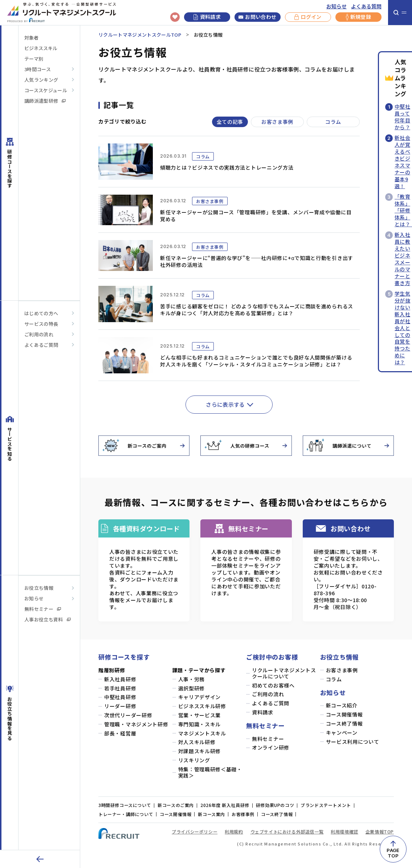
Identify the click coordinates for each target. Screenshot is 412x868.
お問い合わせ (257, 17)
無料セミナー (43, 609)
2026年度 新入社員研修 (225, 805)
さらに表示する (225, 404)
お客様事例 (243, 814)
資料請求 (207, 17)
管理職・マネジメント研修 (136, 724)
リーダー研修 (120, 706)
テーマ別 (34, 59)
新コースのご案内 (176, 805)
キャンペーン (342, 733)
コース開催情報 (344, 715)
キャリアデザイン (200, 697)
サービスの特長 (41, 324)
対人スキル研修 (197, 742)
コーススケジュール (46, 90)
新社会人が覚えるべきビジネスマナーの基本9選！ (402, 162)
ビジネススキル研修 (202, 706)
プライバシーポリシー (195, 832)
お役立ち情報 (39, 588)
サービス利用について (353, 742)
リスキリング (194, 760)
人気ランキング (41, 80)
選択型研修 (192, 688)
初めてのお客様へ (273, 686)
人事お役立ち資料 (48, 619)
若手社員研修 (120, 688)
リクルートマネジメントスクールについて (284, 673)
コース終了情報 (344, 724)
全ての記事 (230, 122)
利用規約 (234, 832)
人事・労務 (192, 679)
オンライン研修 (271, 748)
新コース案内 (211, 814)
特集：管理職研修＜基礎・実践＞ (210, 772)
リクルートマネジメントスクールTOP (140, 35)
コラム (333, 122)
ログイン (308, 17)
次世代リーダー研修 (128, 715)
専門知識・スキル (200, 724)
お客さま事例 (277, 122)
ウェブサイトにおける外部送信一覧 (287, 832)
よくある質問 (366, 6)
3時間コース (38, 69)
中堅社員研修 (120, 697)
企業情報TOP (380, 832)
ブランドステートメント (326, 805)
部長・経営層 (120, 733)
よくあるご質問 (41, 345)
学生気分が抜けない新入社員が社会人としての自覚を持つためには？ (402, 328)
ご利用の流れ (39, 334)
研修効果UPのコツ (275, 805)
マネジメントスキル (202, 733)
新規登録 (358, 17)
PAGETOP (393, 853)
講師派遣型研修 (45, 101)
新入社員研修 (120, 679)
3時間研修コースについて (125, 805)
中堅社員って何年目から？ (402, 117)
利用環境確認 (344, 832)
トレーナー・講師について (126, 814)
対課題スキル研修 (200, 751)
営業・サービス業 (200, 715)
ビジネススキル (41, 48)
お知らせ (336, 6)
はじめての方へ (41, 313)
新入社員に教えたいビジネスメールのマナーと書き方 (402, 259)
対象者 (31, 38)
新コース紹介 (342, 705)
